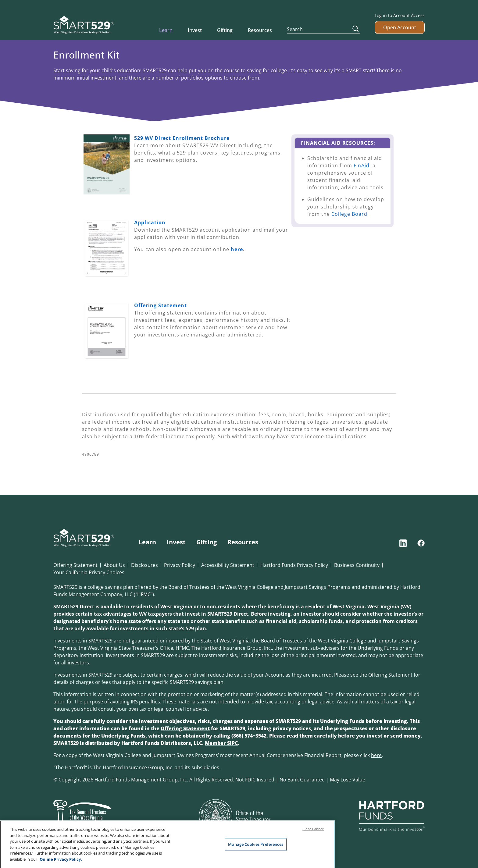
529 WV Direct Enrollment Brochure (182, 138)
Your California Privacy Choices (89, 572)
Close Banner (313, 836)
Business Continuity (357, 565)
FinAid (362, 165)
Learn (166, 30)
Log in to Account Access (400, 15)
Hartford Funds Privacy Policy (294, 565)
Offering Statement (75, 565)
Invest (195, 30)
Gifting (225, 30)
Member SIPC (221, 743)
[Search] (323, 29)
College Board (349, 214)
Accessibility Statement (228, 565)
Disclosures (144, 565)
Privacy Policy (180, 565)
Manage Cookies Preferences (255, 851)
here (237, 249)
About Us (114, 565)
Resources (260, 30)
